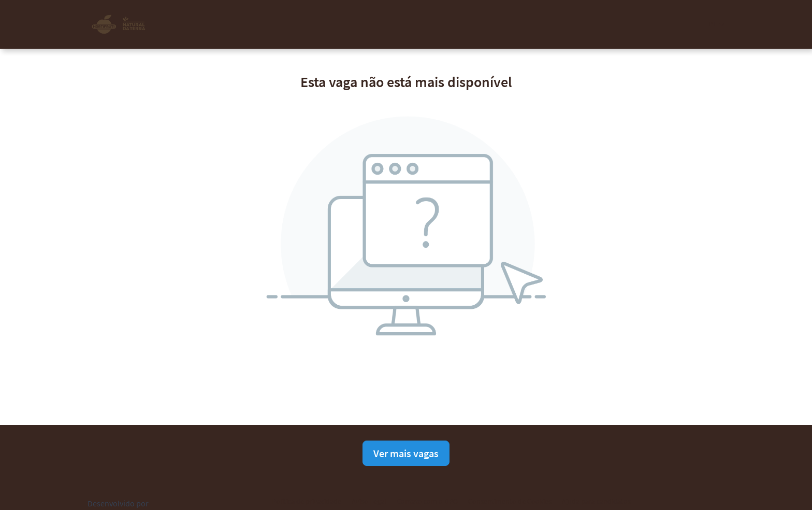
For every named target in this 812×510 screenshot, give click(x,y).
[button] (716, 24)
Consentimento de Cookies (510, 501)
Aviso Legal (369, 501)
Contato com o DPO (427, 501)
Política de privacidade (307, 501)
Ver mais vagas (406, 453)
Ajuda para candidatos (596, 501)
